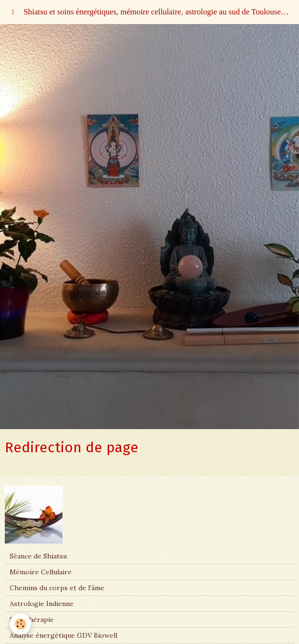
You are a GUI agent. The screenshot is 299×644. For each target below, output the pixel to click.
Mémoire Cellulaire (41, 572)
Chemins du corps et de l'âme (57, 588)
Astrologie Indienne (42, 604)
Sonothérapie (32, 619)
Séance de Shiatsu (38, 556)
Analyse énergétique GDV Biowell (63, 635)
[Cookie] (20, 624)
